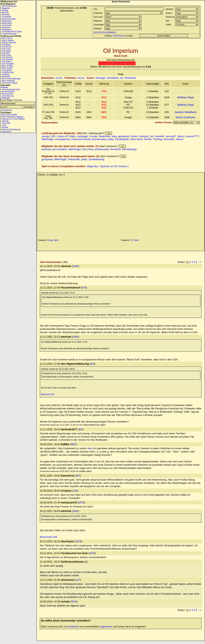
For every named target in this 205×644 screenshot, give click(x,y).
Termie (148, 139)
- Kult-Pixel (5, 53)
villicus (179, 139)
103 (75, 491)
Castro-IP (62, 136)
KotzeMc (160, 136)
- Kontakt (4, 127)
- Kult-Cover (6, 49)
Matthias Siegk (185, 97)
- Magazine (5, 8)
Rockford (115, 149)
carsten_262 (49, 136)
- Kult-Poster (6, 55)
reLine (59, 78)
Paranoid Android (81, 139)
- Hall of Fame (6, 38)
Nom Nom (88, 149)
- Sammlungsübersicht (10, 89)
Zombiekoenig (97, 159)
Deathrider (104, 136)
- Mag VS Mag (7, 66)
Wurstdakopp (129, 149)
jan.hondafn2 (60, 149)
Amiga (50, 240)
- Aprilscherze (6, 23)
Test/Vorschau (119, 36)
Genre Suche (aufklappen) (105, 32)
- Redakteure (6, 30)
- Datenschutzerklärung (10, 130)
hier (90, 448)
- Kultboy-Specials (8, 42)
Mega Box (93, 166)
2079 (79, 541)
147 (78, 580)
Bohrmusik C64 (48, 394)
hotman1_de (146, 136)
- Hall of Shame (7, 40)
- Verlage (4, 10)
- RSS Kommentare (9, 115)
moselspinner (63, 139)
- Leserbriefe (6, 17)
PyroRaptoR (122, 139)
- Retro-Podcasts (8, 81)
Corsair (93, 136)
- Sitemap (5, 121)
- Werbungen (6, 21)
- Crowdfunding (7, 72)
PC (132, 240)
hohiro (134, 136)
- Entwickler (5, 77)
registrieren (106, 626)
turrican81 (169, 139)
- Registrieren (6, 110)
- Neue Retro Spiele (9, 83)
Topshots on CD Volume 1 (114, 166)
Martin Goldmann (185, 117)
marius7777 (193, 136)
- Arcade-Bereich (8, 92)
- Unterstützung (7, 96)
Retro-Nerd (136, 139)
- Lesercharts (6, 25)
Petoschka (74, 159)
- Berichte (5, 12)
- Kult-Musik (6, 45)
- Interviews (5, 27)
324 (81, 429)
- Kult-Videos (6, 62)
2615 (74, 602)
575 (84, 288)
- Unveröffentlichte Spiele (11, 32)
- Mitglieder (5, 98)
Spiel (56, 240)
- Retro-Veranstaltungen (11, 79)
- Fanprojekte (6, 70)
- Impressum (6, 132)
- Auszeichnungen (8, 19)
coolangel (82, 136)
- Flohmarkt (5, 123)
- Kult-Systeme (7, 59)
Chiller (72, 136)
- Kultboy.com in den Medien (13, 119)
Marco (181, 136)
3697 (73, 444)
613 (92, 364)
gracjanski (124, 136)
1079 (81, 502)
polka (111, 139)
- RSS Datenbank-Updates (12, 117)
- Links (3, 125)
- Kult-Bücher (6, 47)
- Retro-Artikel (6, 68)
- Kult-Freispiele (7, 64)
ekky (114, 136)
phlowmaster (99, 139)
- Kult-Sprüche (7, 57)
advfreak (46, 149)
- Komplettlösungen (9, 34)
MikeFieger (48, 139)
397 (78, 476)
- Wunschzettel (7, 94)
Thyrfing (157, 139)
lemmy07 (171, 136)
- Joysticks (5, 74)
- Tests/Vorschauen (9, 6)
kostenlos (74, 626)
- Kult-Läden (6, 51)
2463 (76, 266)
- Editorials (5, 15)
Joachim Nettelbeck (185, 112)
